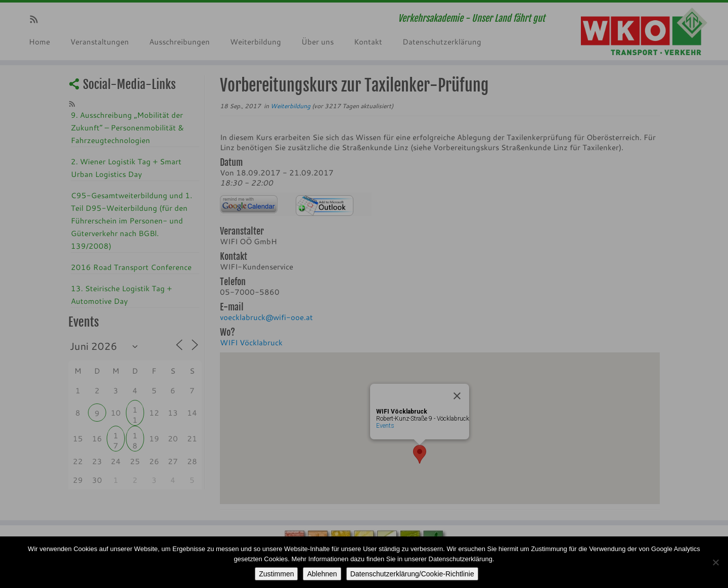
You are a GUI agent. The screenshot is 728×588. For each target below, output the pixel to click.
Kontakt (368, 41)
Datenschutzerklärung (442, 41)
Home (39, 41)
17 (116, 437)
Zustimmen (276, 574)
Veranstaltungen (100, 41)
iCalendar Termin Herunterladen (325, 206)
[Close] (457, 396)
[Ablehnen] (715, 562)
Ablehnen (322, 574)
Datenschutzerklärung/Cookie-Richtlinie (412, 574)
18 (135, 437)
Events (385, 426)
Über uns (317, 41)
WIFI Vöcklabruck (251, 342)
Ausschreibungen (179, 41)
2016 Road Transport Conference (131, 267)
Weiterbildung (256, 41)
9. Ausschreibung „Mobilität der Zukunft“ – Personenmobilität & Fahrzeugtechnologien (127, 127)
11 (135, 411)
